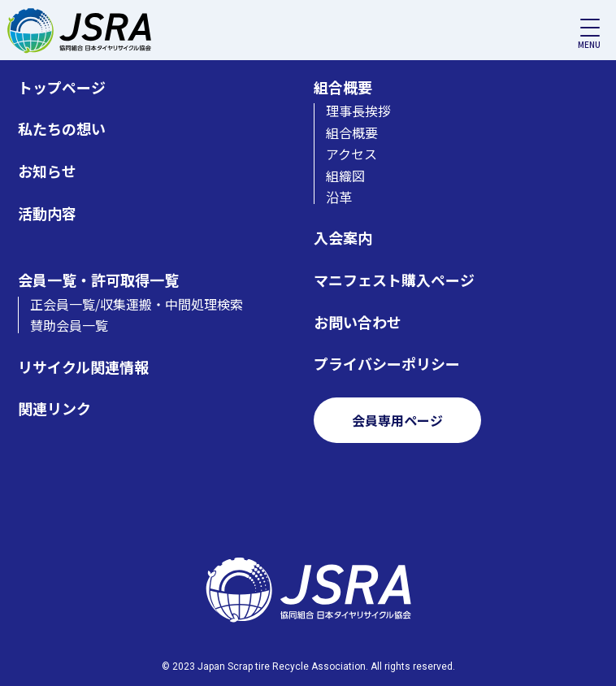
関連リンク (54, 408)
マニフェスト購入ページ (394, 280)
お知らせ (47, 171)
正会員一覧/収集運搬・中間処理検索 (137, 304)
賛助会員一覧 (69, 325)
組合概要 (343, 87)
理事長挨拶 (358, 111)
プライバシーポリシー (387, 364)
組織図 (345, 176)
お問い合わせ (358, 322)
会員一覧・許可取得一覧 (98, 280)
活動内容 (47, 213)
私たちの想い (62, 129)
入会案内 (343, 238)
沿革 (339, 197)
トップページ (62, 87)
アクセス (351, 154)
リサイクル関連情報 (83, 367)
